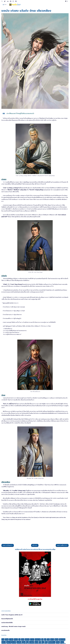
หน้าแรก (35, 566)
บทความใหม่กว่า (8, 566)
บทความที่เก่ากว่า (62, 566)
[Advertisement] (35, 304)
